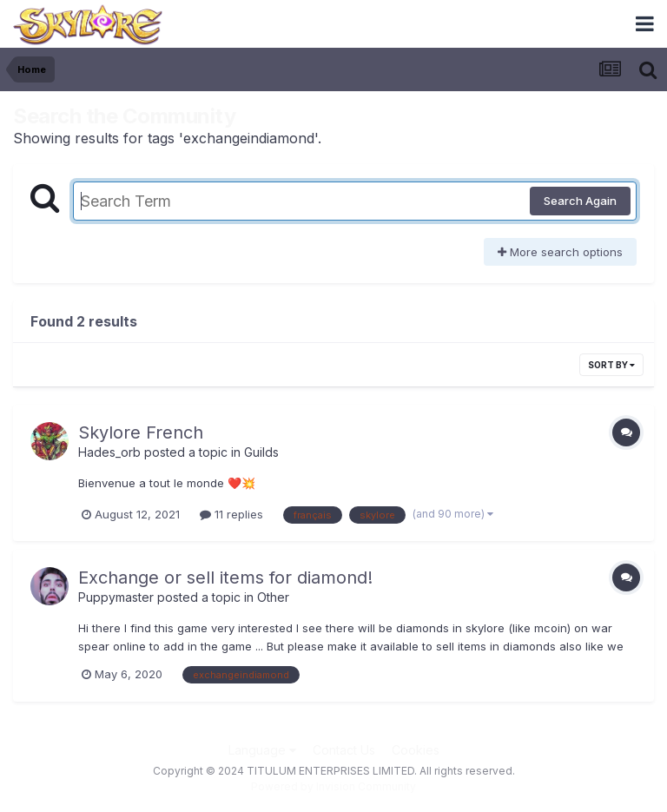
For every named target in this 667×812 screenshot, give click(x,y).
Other (273, 597)
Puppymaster (116, 597)
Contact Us (344, 750)
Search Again (580, 201)
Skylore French (141, 432)
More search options (560, 252)
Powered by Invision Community (333, 786)
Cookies (416, 750)
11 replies (231, 514)
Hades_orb (109, 452)
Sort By (611, 365)
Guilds (261, 452)
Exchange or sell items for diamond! (225, 578)
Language (262, 750)
